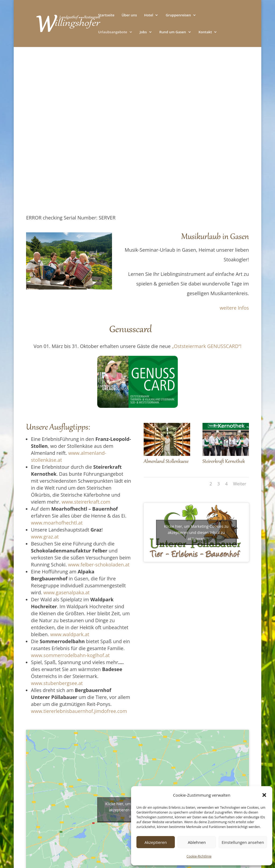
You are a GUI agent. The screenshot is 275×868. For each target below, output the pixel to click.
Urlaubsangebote (113, 32)
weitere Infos (234, 308)
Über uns (129, 15)
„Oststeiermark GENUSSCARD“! (207, 346)
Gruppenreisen (178, 15)
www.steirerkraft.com (86, 502)
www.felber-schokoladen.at (99, 565)
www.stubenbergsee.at (57, 683)
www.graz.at (45, 537)
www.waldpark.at (70, 634)
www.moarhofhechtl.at (57, 523)
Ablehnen (197, 842)
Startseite (106, 15)
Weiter (240, 484)
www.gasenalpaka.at (67, 592)
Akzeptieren (156, 842)
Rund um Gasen (173, 32)
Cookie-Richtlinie (199, 856)
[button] (264, 795)
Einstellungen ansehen (243, 842)
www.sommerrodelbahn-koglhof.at (70, 655)
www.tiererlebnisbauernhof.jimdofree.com (79, 711)
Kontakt (205, 32)
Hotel (149, 15)
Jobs (143, 32)
